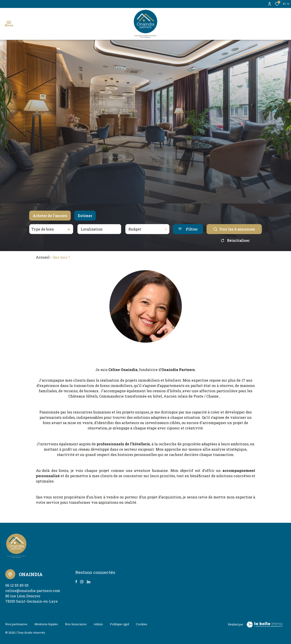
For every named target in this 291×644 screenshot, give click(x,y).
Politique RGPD (119, 624)
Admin (98, 624)
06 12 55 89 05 (17, 585)
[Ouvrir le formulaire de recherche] (188, 229)
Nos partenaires (16, 624)
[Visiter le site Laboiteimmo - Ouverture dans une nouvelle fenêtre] (264, 625)
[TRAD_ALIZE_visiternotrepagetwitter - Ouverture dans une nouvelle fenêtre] (89, 582)
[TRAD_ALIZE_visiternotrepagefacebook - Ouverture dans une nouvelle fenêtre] (76, 582)
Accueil (43, 257)
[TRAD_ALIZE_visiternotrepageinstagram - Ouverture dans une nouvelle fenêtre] (82, 582)
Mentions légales (46, 624)
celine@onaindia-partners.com (33, 591)
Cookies (142, 624)
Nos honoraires (76, 624)
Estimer (85, 216)
